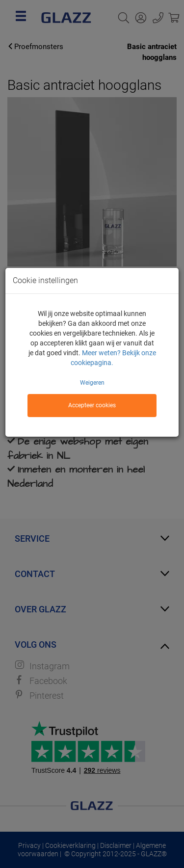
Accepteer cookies (92, 405)
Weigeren (92, 383)
